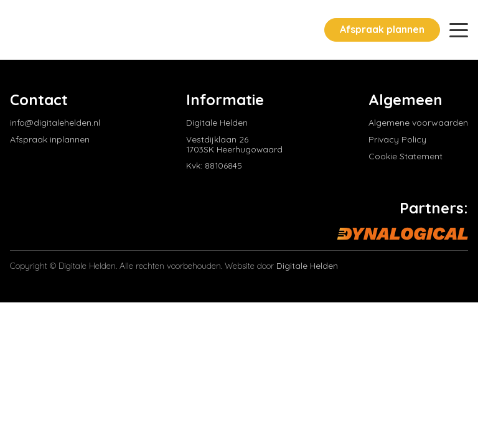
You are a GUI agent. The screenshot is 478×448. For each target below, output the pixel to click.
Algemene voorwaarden (418, 123)
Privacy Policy (397, 140)
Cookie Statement (405, 156)
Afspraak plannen (382, 29)
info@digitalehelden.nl (55, 123)
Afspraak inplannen (50, 140)
